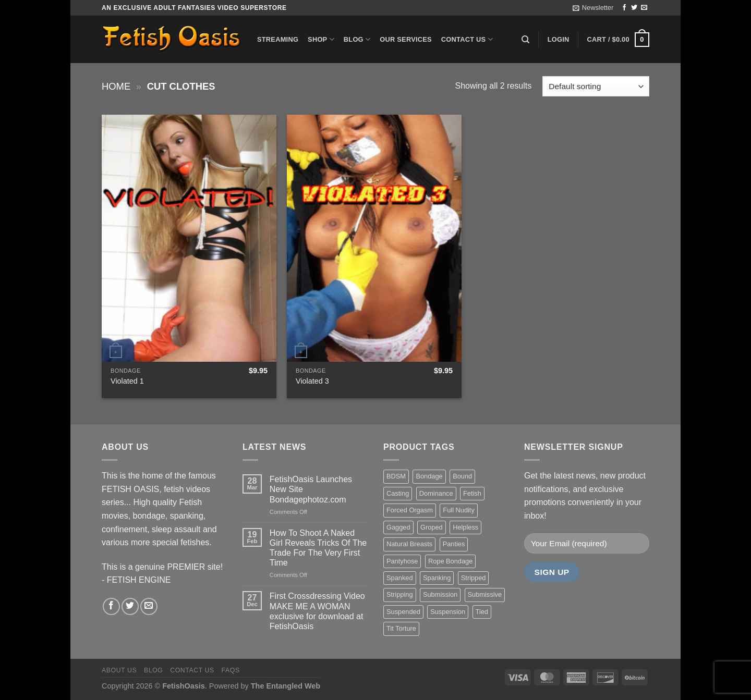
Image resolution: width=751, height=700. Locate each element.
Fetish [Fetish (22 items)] (472, 493)
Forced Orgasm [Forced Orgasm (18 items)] (410, 510)
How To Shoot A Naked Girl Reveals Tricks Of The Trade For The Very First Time (318, 548)
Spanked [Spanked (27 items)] (400, 578)
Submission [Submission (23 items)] (440, 594)
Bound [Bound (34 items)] (462, 476)
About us (119, 670)
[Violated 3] (374, 238)
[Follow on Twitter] (634, 8)
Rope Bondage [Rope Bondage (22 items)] (450, 561)
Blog (357, 39)
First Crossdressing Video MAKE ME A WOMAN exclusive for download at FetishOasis (317, 611)
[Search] (525, 40)
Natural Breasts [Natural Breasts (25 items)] (409, 544)
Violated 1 (127, 381)
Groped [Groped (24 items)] (432, 527)
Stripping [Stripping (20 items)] (400, 594)
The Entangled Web (286, 686)
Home (116, 86)
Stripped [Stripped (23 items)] (474, 578)
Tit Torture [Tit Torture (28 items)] (401, 628)
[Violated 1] (189, 238)
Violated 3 (312, 381)
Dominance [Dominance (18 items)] (436, 493)
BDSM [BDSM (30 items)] (396, 476)
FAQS (231, 670)
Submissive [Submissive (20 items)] (485, 594)
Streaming (278, 39)
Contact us (467, 39)
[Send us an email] (644, 8)
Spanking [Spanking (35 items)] (437, 578)
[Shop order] (596, 86)
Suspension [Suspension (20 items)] (448, 612)
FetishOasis (184, 686)
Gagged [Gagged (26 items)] (398, 527)
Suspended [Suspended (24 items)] (403, 612)
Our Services (406, 39)
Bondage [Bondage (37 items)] (429, 476)
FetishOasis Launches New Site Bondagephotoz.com (311, 489)
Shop (321, 39)
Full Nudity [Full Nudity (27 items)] (458, 510)
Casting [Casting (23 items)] (398, 493)
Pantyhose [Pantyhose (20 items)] (402, 561)
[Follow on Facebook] (624, 8)
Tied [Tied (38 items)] (482, 612)
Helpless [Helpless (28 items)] (465, 527)
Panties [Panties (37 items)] (454, 544)
